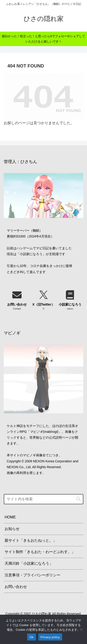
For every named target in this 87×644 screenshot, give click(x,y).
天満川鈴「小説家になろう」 (29, 563)
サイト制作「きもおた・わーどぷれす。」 (40, 552)
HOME (10, 517)
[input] (43, 499)
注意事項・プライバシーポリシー (32, 575)
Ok (31, 637)
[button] (78, 499)
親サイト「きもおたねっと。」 (31, 540)
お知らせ (12, 529)
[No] (81, 629)
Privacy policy (50, 637)
